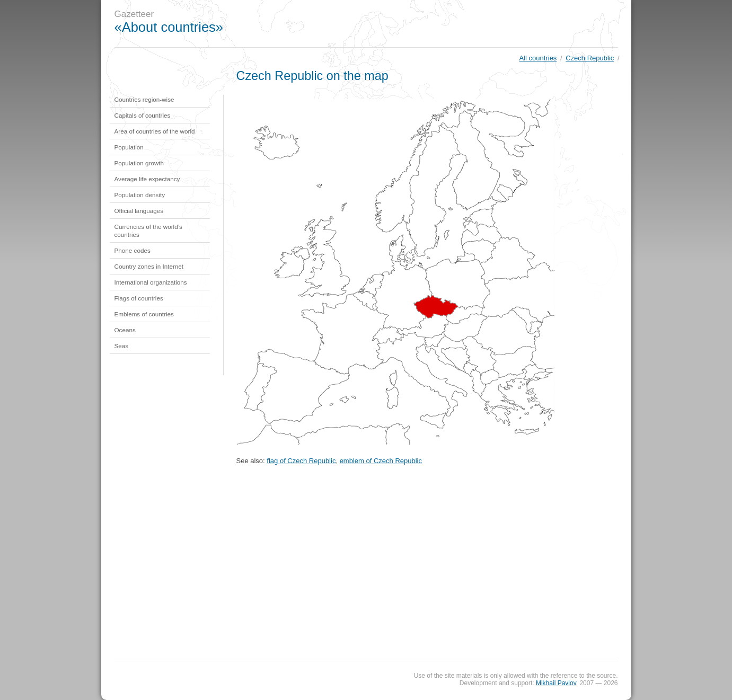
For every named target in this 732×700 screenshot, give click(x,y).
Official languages (139, 211)
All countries (538, 58)
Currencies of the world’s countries (148, 231)
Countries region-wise (144, 99)
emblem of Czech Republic (381, 461)
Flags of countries (139, 298)
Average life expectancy (147, 179)
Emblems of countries (144, 314)
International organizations (151, 282)
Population (129, 147)
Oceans (125, 330)
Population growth (139, 163)
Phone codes (133, 250)
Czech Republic (590, 58)
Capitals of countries (143, 115)
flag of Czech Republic (301, 461)
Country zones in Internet (149, 266)
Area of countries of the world (155, 131)
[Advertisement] (437, 24)
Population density (140, 195)
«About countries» (169, 27)
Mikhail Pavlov (556, 683)
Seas (122, 346)
